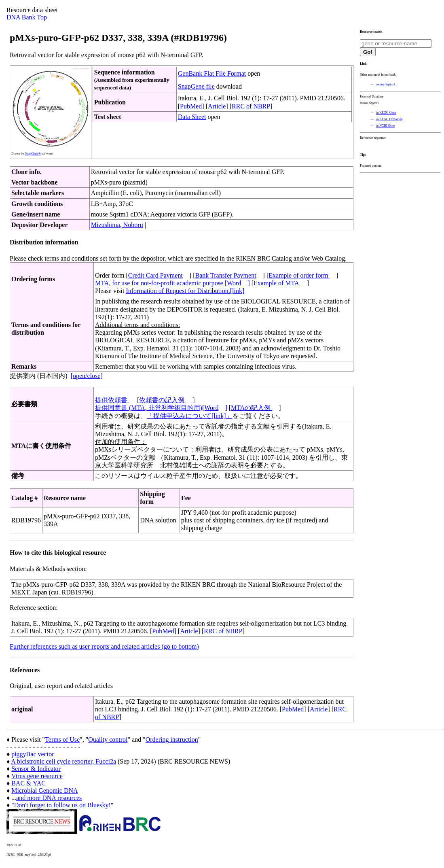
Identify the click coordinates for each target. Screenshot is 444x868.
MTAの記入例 (252, 408)
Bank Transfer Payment (226, 275)
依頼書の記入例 (163, 400)
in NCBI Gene (385, 126)
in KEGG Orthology (389, 119)
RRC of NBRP (251, 106)
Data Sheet (192, 117)
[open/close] (87, 376)
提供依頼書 (112, 400)
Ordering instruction (172, 740)
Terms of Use (62, 740)
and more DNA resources (49, 798)
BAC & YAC (29, 783)
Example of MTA (277, 283)
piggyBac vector (33, 754)
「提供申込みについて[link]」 (190, 416)
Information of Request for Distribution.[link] (185, 291)
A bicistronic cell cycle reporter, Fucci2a (63, 761)
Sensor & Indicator (36, 769)
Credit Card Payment (155, 275)
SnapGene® (33, 154)
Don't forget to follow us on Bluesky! (62, 805)
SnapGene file (196, 86)
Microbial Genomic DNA (44, 791)
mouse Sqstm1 (386, 84)
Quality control (108, 740)
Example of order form (299, 275)
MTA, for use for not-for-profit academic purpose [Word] (172, 283)
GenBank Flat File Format (212, 73)
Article (217, 106)
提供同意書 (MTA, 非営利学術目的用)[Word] (161, 408)
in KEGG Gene (386, 113)
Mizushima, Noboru (117, 225)
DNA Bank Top (27, 17)
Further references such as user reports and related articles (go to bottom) (104, 646)
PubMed (191, 106)
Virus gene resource (37, 776)
